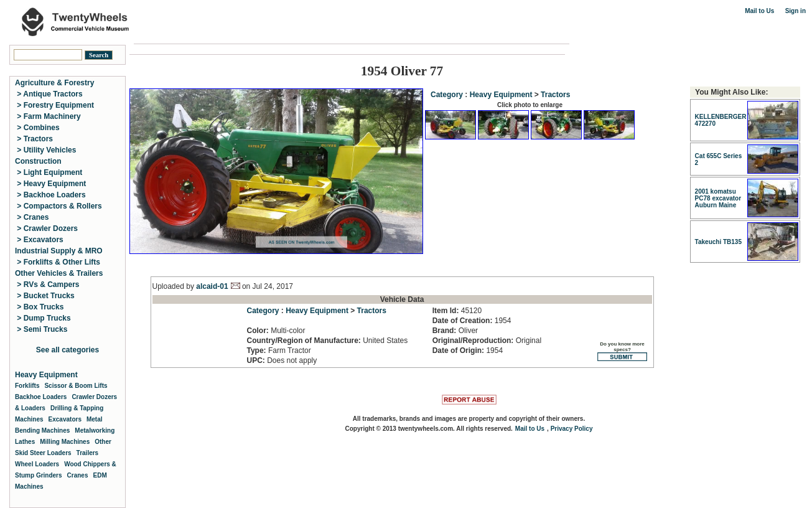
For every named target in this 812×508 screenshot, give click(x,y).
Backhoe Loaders (41, 397)
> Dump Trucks (43, 318)
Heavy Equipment (501, 95)
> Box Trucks (39, 307)
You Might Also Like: (731, 92)
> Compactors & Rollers (58, 206)
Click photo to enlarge (530, 105)
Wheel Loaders (37, 464)
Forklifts (27, 386)
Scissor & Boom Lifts (76, 386)
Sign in (796, 11)
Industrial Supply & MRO (59, 251)
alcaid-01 (212, 286)
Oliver (455, 331)
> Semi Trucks (41, 329)
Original (487, 341)
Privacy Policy (572, 429)
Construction (38, 161)
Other (103, 442)
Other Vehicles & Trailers (59, 273)
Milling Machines (65, 442)
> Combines (37, 128)
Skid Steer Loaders (43, 453)
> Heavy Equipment (50, 184)
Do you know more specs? (623, 351)
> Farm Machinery (48, 116)
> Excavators (39, 240)
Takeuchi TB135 (718, 242)
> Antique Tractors (49, 94)
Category (447, 95)
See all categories (68, 350)
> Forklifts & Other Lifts (58, 262)
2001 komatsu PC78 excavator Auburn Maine (718, 198)
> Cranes (32, 217)
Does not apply (282, 360)
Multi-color (276, 331)
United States (328, 341)
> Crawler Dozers (46, 228)
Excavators (65, 419)
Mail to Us (759, 11)
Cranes (78, 475)
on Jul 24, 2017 (267, 286)
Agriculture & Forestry (54, 83)
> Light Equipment (49, 172)
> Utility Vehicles (45, 150)
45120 (457, 311)
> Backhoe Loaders (50, 195)
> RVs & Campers (47, 285)
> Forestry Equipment (54, 105)
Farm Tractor (279, 350)
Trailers (88, 453)
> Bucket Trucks (45, 296)
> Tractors (34, 139)
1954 (472, 321)
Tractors (555, 95)
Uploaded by (175, 286)
